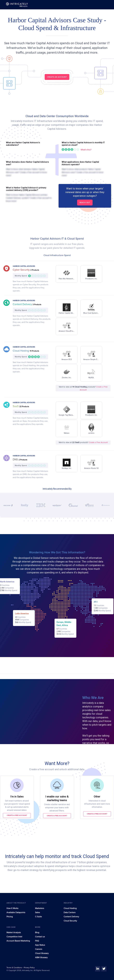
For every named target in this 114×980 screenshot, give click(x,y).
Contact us (40, 937)
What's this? (86, 150)
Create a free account (17, 815)
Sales (37, 912)
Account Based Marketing (18, 941)
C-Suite (38, 917)
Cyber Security (22, 270)
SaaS (16, 406)
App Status (40, 945)
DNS (16, 460)
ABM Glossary (41, 957)
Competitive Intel (14, 937)
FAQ (37, 941)
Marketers (40, 908)
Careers (39, 949)
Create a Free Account (98, 442)
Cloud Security (70, 921)
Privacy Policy (29, 968)
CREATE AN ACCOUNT (57, 77)
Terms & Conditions (15, 968)
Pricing (10, 917)
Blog (37, 933)
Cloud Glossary (42, 953)
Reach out (85, 203)
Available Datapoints (16, 912)
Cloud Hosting (21, 351)
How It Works (12, 908)
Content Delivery (23, 304)
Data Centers (70, 912)
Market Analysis (14, 933)
